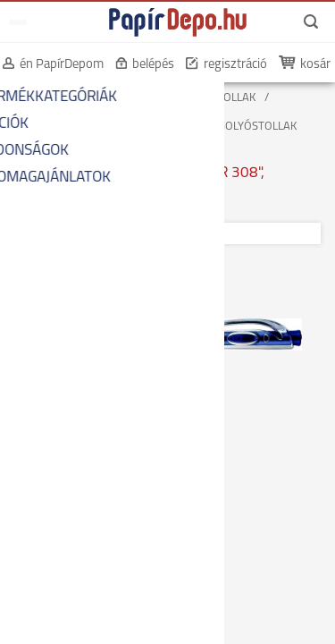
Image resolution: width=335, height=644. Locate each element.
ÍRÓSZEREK (128, 98)
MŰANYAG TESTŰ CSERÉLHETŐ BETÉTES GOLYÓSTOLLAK (155, 127)
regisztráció (235, 65)
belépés (153, 65)
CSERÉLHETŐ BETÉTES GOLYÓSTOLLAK (110, 112)
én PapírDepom (62, 65)
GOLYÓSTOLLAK (216, 98)
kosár (315, 65)
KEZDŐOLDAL (46, 98)
